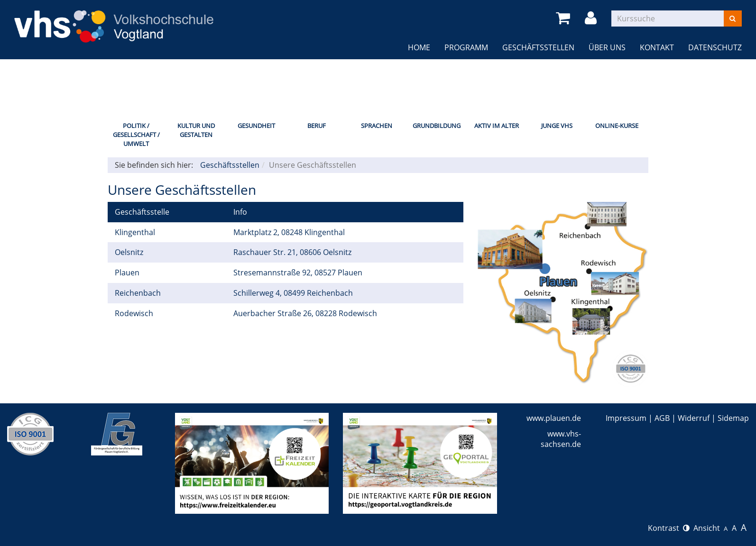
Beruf (317, 126)
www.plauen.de (554, 418)
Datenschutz (715, 47)
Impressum (626, 418)
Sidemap (733, 418)
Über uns (607, 47)
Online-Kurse (617, 126)
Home (419, 47)
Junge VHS (557, 126)
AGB (662, 418)
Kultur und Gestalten (196, 130)
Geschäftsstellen (538, 47)
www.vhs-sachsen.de (561, 439)
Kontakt (657, 47)
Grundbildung (437, 126)
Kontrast (669, 528)
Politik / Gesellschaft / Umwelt (136, 134)
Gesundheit (256, 126)
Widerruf (694, 418)
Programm (466, 47)
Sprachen (377, 126)
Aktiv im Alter (497, 126)
